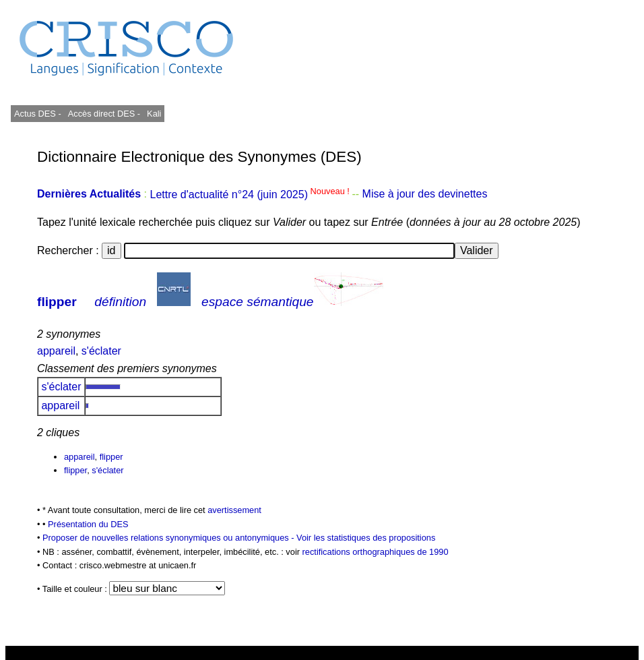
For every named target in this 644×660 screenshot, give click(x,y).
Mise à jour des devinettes (425, 194)
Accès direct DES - (104, 114)
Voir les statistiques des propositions (366, 538)
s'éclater (101, 351)
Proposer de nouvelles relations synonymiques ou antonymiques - (169, 538)
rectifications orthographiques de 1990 (376, 552)
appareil (56, 351)
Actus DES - (38, 114)
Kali (154, 114)
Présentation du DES (88, 524)
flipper (57, 302)
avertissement (234, 510)
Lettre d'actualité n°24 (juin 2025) (251, 194)
